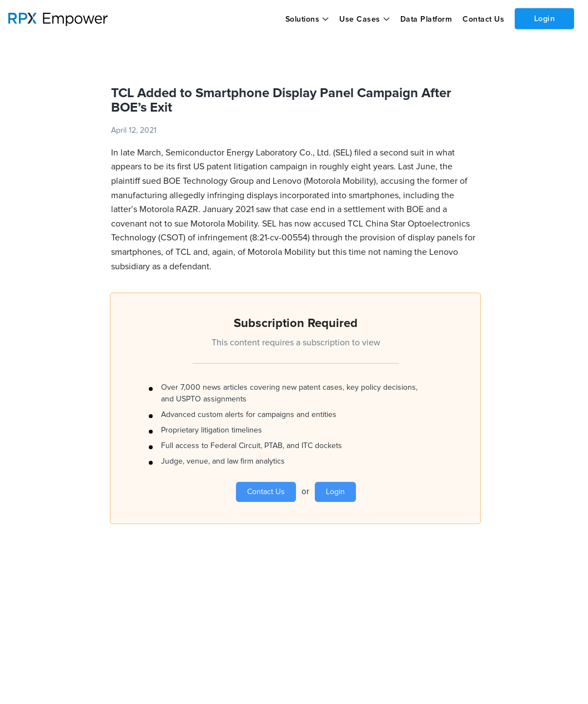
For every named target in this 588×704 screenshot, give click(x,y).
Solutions (302, 19)
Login (544, 18)
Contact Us (483, 19)
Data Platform (426, 19)
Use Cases (360, 19)
